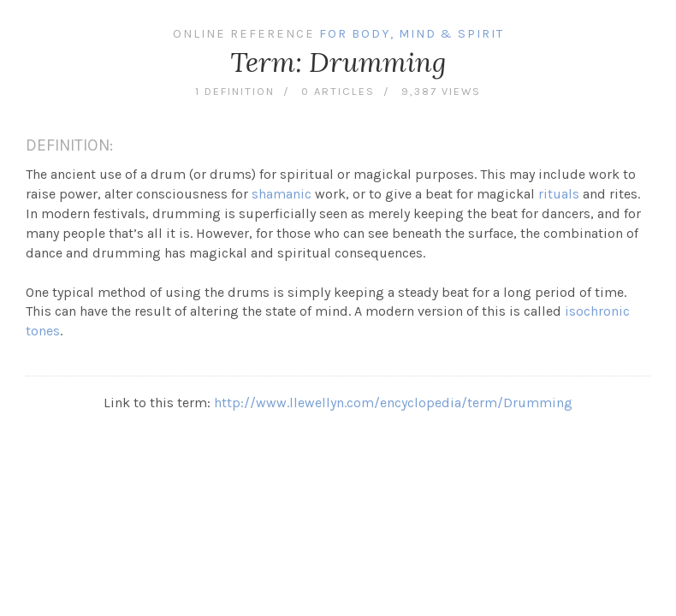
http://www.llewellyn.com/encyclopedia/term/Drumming (393, 403)
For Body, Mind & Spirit (412, 34)
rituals (559, 194)
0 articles (338, 91)
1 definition (235, 91)
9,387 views (441, 91)
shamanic (282, 194)
